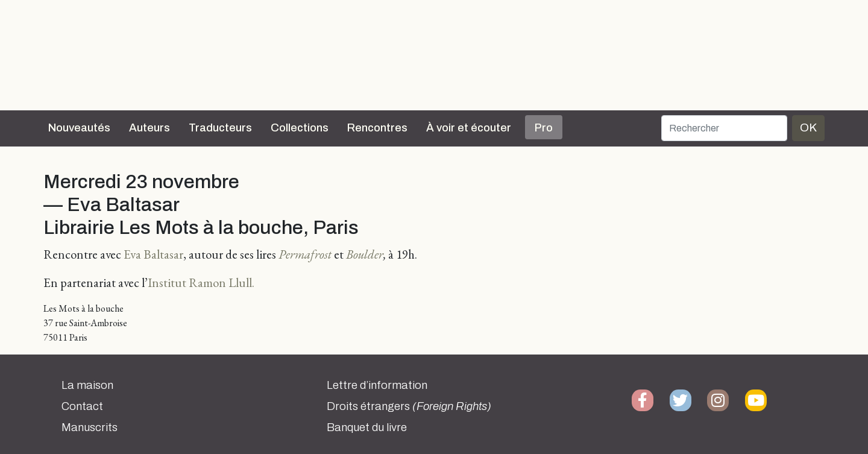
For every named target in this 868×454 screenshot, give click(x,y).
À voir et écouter (469, 128)
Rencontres (377, 128)
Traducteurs (220, 128)
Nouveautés (79, 128)
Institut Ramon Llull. (201, 282)
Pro (544, 128)
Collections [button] (300, 128)
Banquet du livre (367, 427)
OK (808, 128)
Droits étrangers (409, 406)
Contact (82, 406)
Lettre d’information (377, 385)
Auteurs (149, 128)
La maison (87, 385)
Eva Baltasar (153, 254)
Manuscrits (90, 427)
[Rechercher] (724, 128)
